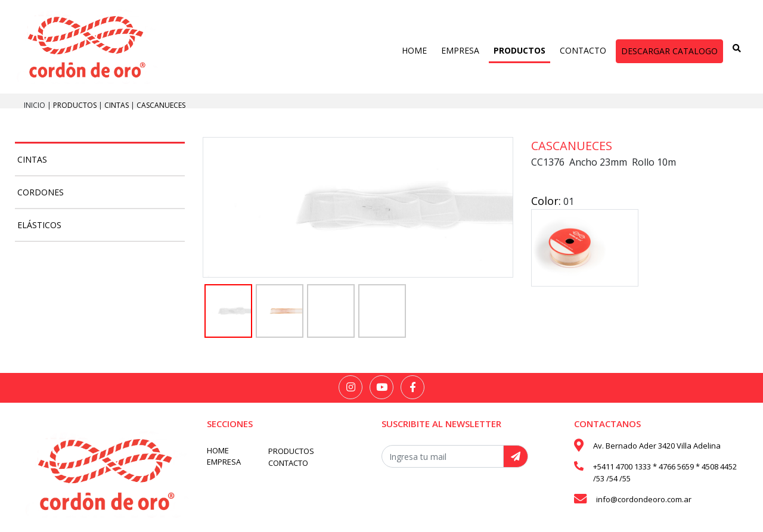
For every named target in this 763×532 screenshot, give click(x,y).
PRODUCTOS (519, 50)
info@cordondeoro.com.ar (644, 499)
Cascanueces (161, 105)
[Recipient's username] (443, 456)
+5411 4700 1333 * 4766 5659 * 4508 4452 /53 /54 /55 (665, 472)
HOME (414, 50)
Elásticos (39, 225)
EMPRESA (460, 50)
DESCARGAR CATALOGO (669, 51)
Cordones (41, 192)
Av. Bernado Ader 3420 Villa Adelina (657, 446)
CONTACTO (583, 50)
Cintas (117, 105)
